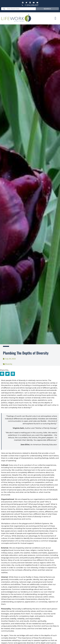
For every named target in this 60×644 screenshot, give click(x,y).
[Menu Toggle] (55, 18)
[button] (2, 374)
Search (47, 9)
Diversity (9, 364)
